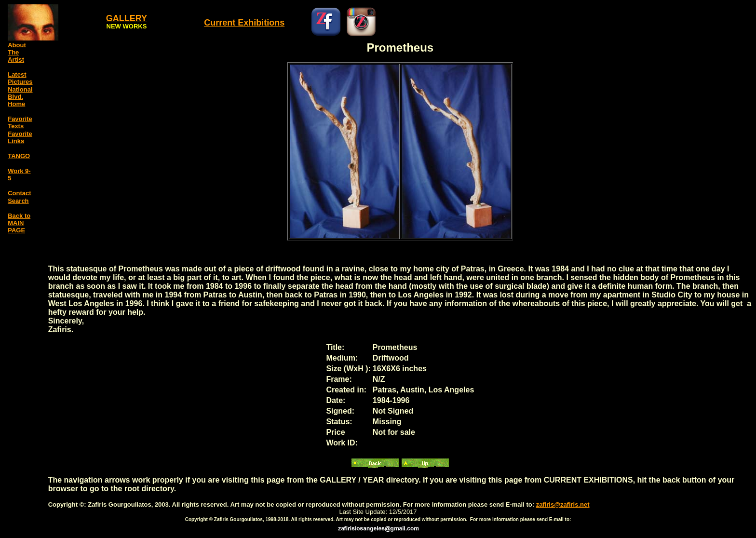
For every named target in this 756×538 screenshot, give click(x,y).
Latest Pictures (20, 78)
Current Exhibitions (244, 23)
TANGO (19, 156)
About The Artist (17, 52)
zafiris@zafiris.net (563, 504)
